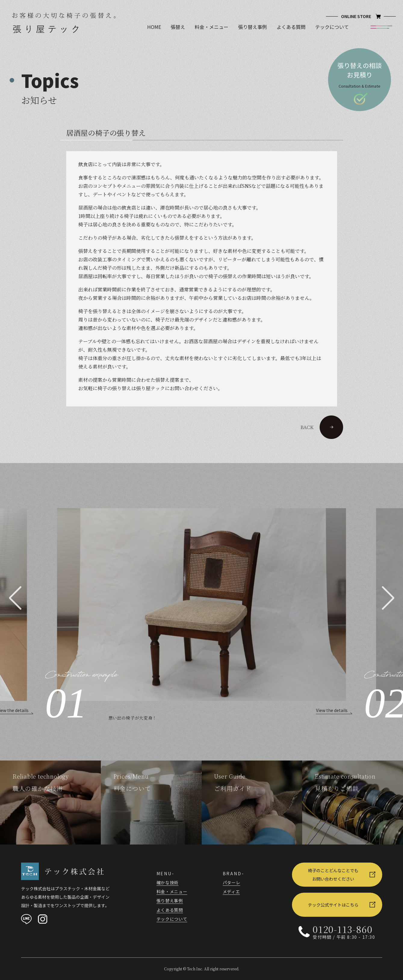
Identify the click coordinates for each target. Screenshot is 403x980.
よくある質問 (291, 27)
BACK (322, 427)
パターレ (232, 882)
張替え (178, 27)
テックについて (332, 27)
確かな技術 (168, 882)
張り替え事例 (253, 27)
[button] (15, 598)
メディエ (231, 891)
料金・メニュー (212, 27)
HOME (154, 27)
